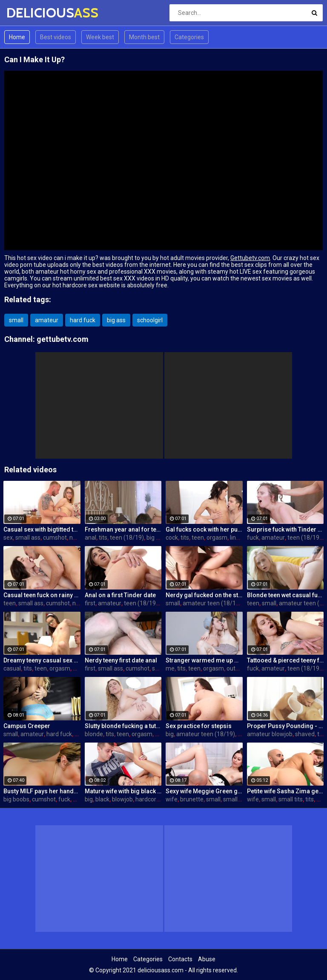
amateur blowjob (270, 734)
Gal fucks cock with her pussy (204, 529)
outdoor (237, 668)
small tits (235, 799)
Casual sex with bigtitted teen (42, 529)
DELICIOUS (29, 13)
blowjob (122, 799)
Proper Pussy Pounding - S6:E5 (285, 726)
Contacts (180, 959)
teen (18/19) (127, 538)
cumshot (55, 538)
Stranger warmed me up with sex (204, 660)
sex (8, 538)
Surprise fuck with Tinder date (285, 529)
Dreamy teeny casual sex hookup (42, 660)
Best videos (56, 37)
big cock (157, 538)
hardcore (148, 799)
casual (12, 668)
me (170, 668)
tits (103, 538)
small (16, 320)
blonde (94, 734)
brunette (192, 799)
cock (172, 538)
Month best (144, 37)
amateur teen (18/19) (212, 603)
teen (198, 538)
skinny (161, 668)
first (90, 603)
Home (17, 37)
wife (172, 799)
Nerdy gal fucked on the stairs (204, 595)
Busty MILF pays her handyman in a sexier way (42, 791)
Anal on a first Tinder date (120, 595)
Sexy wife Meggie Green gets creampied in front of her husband (204, 791)
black (102, 799)
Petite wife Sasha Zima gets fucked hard (285, 791)
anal (90, 538)
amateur (47, 320)
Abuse (207, 959)
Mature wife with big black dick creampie (123, 791)
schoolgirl (150, 320)
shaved (305, 734)
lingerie (240, 538)
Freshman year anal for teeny (123, 529)
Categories (189, 37)
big (170, 734)
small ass (28, 538)
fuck (253, 538)
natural (79, 538)
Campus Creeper (27, 726)
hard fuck (83, 320)
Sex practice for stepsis (199, 726)
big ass (116, 320)
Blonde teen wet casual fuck (285, 595)
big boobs (16, 799)
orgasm (217, 538)
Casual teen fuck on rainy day (42, 595)
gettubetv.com (63, 339)
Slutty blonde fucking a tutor (123, 726)
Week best (100, 37)
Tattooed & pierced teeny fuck (285, 660)
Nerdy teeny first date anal (121, 660)
